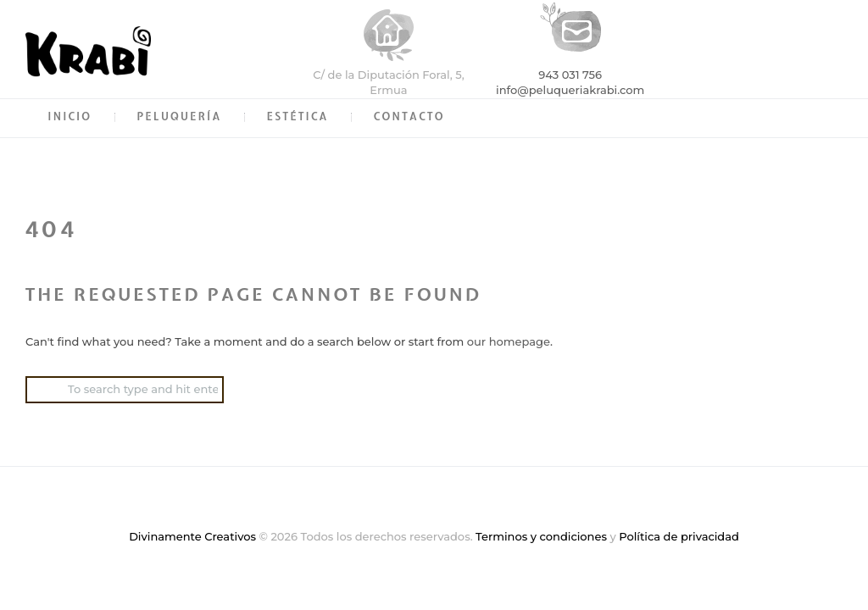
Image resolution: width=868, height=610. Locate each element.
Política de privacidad (679, 536)
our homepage (509, 341)
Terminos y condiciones (541, 536)
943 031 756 (570, 75)
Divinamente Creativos (192, 536)
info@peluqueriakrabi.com (570, 90)
